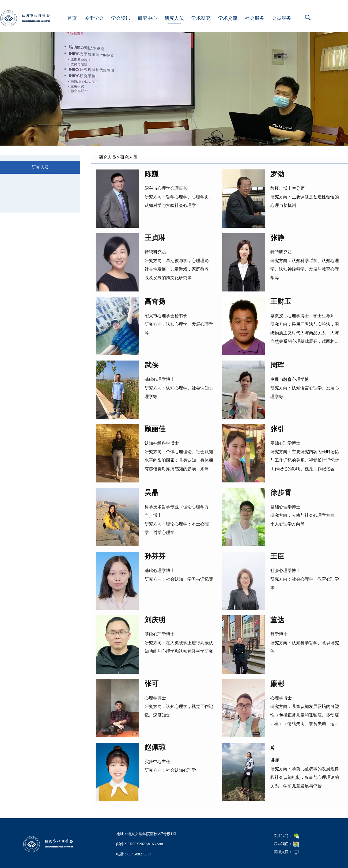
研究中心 (147, 18)
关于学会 (94, 18)
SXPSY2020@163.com (145, 844)
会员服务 (281, 18)
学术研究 (201, 18)
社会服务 (255, 18)
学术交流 (228, 18)
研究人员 (174, 18)
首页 (72, 18)
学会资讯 (121, 18)
